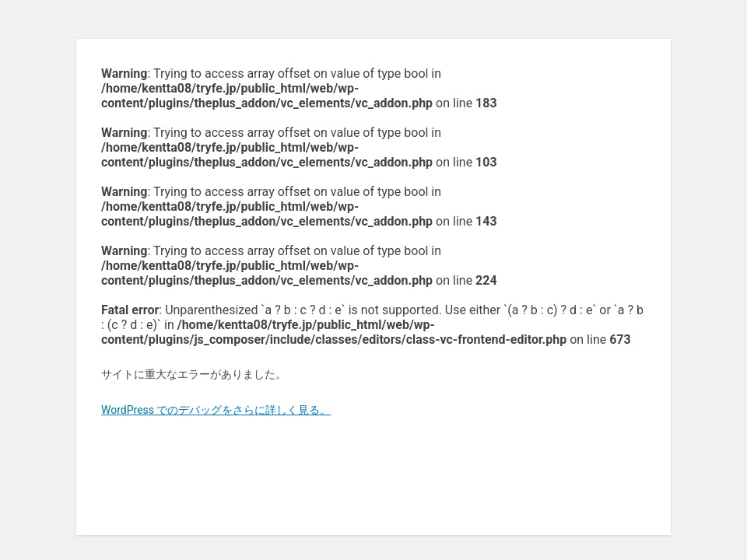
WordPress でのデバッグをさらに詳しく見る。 (216, 410)
